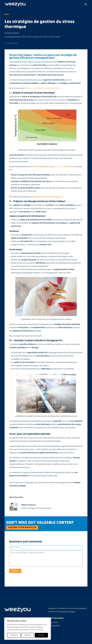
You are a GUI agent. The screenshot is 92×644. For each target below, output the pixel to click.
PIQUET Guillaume (29, 505)
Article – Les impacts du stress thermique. (43, 88)
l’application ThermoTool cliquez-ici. (48, 197)
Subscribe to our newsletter (25, 528)
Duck (30, 37)
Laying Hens (38, 37)
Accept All (41, 635)
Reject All (28, 635)
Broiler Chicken (21, 37)
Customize (14, 635)
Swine (58, 37)
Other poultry (49, 37)
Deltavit (16, 33)
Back (7, 14)
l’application (65, 167)
